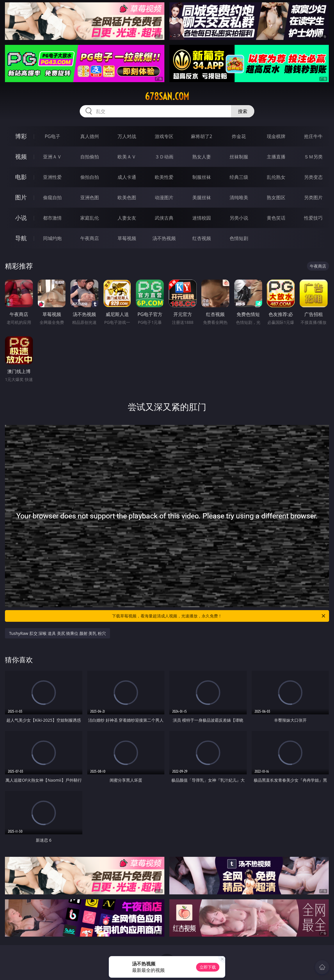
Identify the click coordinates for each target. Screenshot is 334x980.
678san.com (167, 96)
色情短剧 (239, 238)
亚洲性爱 (52, 177)
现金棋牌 (276, 136)
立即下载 (208, 967)
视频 (21, 157)
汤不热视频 (164, 238)
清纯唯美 (239, 197)
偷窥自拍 (52, 197)
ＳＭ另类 (313, 157)
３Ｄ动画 (164, 157)
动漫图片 (164, 197)
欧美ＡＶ (127, 157)
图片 (21, 197)
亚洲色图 (90, 197)
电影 (21, 177)
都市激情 (52, 218)
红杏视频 (202, 238)
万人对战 (127, 136)
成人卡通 (127, 177)
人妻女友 (127, 218)
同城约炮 (52, 238)
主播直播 (276, 157)
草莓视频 (127, 238)
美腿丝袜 (202, 197)
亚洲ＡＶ (52, 157)
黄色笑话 (276, 218)
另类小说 (239, 218)
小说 (21, 218)
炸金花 (239, 136)
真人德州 (90, 136)
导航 (21, 238)
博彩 (21, 136)
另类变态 (313, 177)
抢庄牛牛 (313, 136)
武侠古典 (164, 218)
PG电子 (53, 136)
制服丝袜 (202, 177)
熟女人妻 (202, 157)
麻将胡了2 (201, 136)
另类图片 (313, 197)
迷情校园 (202, 218)
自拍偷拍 (90, 157)
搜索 (243, 111)
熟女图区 (276, 197)
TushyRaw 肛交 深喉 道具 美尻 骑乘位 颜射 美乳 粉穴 (57, 633)
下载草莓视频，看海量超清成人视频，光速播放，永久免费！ (219, 616)
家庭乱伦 (90, 218)
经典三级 (239, 177)
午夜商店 (90, 238)
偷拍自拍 (90, 177)
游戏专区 (164, 136)
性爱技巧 (313, 218)
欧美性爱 (164, 177)
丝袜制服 (239, 157)
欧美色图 (127, 197)
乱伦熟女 (276, 177)
